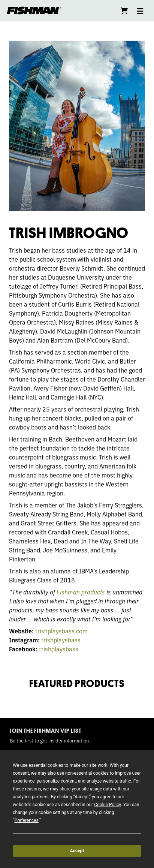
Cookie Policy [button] (107, 805)
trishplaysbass (61, 640)
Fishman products (81, 592)
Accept (77, 851)
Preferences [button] (27, 820)
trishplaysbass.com (61, 631)
